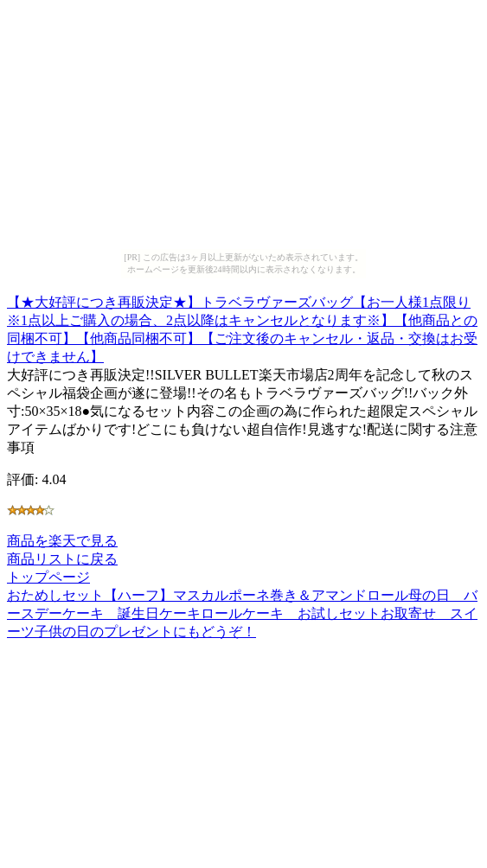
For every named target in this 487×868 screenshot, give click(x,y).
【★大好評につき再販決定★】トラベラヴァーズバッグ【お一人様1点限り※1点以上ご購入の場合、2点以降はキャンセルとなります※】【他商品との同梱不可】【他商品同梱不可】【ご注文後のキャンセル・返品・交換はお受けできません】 (242, 327)
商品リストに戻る (62, 559)
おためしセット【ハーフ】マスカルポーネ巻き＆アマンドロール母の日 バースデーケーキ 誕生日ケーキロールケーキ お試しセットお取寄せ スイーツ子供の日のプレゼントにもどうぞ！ (242, 613)
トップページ (48, 577)
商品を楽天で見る (62, 541)
